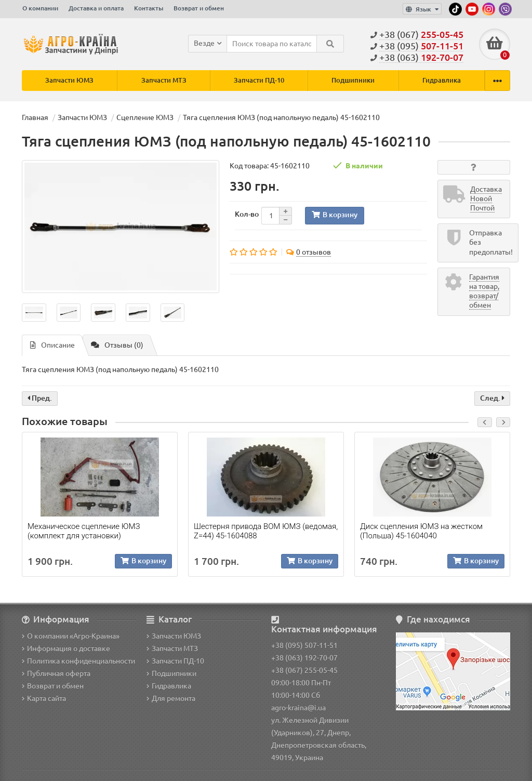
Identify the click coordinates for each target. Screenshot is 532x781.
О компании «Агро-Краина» (71, 636)
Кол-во (247, 214)
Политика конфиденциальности (78, 661)
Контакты (149, 8)
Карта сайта (44, 698)
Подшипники (353, 80)
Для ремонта (171, 698)
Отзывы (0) (117, 346)
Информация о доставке (66, 648)
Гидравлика (442, 80)
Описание (52, 346)
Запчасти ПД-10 (259, 80)
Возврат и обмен (199, 8)
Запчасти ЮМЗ (69, 80)
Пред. (40, 399)
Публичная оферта (56, 673)
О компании (40, 8)
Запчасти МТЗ (164, 80)
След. (492, 399)
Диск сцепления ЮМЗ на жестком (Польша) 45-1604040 (421, 531)
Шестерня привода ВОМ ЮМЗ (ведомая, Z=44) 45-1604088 (266, 531)
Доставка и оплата (96, 8)
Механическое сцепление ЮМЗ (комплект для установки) (84, 531)
